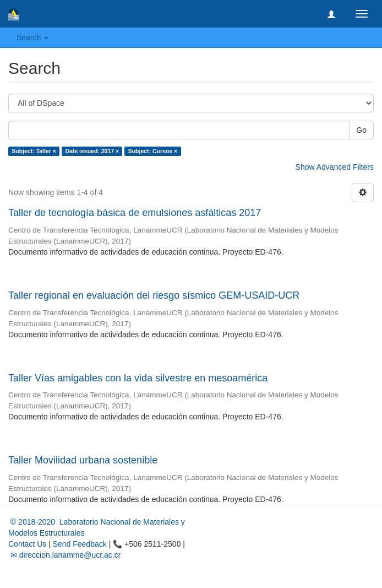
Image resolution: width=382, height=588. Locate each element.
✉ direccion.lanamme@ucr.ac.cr (64, 555)
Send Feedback (80, 544)
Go (361, 130)
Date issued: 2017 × (92, 151)
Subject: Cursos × (153, 151)
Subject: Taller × (34, 151)
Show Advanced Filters (335, 167)
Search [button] (32, 37)
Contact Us (27, 544)
